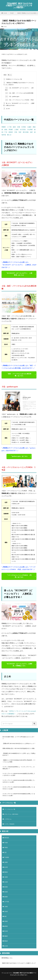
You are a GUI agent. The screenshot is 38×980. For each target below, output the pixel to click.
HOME (5, 13)
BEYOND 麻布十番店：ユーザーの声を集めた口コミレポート (18, 738)
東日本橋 (26, 132)
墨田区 (6, 872)
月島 (16, 132)
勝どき (9, 135)
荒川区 (6, 931)
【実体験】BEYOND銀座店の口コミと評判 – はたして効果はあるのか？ (19, 754)
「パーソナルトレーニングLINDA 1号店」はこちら (19, 576)
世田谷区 (7, 838)
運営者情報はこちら (7, 958)
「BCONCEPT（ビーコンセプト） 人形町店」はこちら (19, 274)
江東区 (6, 907)
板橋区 (6, 897)
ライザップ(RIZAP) (9, 824)
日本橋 (24, 127)
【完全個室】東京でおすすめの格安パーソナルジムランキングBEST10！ (19, 6)
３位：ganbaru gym (12, 96)
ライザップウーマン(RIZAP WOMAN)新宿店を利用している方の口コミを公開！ (19, 788)
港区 (5, 916)
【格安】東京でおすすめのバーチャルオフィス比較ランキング (19, 963)
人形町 (16, 129)
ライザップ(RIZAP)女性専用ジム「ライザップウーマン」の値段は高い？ (19, 768)
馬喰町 (4, 127)
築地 (6, 129)
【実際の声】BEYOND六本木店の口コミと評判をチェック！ (19, 743)
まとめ (6, 109)
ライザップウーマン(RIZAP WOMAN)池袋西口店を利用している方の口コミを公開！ (19, 774)
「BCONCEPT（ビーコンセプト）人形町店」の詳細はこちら (19, 665)
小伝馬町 (30, 129)
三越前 (29, 127)
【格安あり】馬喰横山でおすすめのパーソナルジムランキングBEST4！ (19, 83)
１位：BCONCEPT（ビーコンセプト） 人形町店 (19, 89)
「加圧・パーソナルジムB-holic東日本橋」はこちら (19, 375)
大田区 (6, 877)
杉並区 (6, 892)
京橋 (19, 127)
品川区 (6, 867)
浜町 (31, 132)
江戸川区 (7, 902)
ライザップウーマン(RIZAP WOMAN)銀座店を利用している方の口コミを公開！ (19, 795)
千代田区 (7, 857)
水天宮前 (23, 129)
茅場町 (11, 129)
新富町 (11, 132)
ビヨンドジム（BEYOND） (12, 814)
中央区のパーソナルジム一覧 (13, 79)
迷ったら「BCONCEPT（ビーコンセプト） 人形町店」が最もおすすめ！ (19, 104)
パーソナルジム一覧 (10, 809)
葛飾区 (6, 936)
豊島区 (6, 941)
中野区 (6, 848)
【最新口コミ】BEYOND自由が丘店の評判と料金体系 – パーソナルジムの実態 (19, 761)
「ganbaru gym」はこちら (19, 456)
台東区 (6, 862)
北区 (5, 852)
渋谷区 (6, 911)
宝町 (20, 132)
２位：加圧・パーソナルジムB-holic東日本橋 (19, 93)
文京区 (6, 882)
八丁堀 (9, 127)
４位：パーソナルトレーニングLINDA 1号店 (19, 100)
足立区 (6, 946)
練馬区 (6, 926)
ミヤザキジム (8, 819)
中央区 (12, 13)
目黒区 (6, 921)
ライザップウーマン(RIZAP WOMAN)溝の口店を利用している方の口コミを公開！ (19, 781)
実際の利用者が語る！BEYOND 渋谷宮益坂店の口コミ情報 (18, 748)
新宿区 (6, 887)
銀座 (14, 127)
